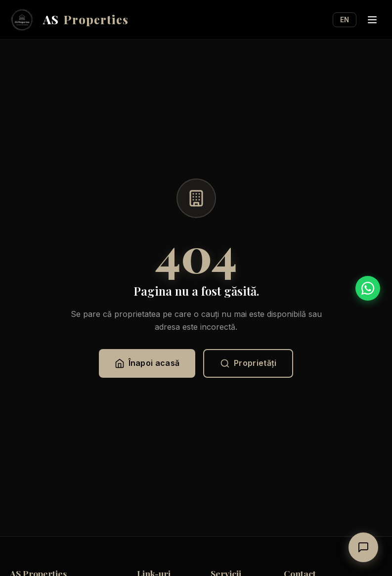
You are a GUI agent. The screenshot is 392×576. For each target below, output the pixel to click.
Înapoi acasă (147, 363)
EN (345, 20)
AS (69, 20)
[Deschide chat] (363, 547)
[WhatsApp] (368, 288)
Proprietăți (248, 363)
